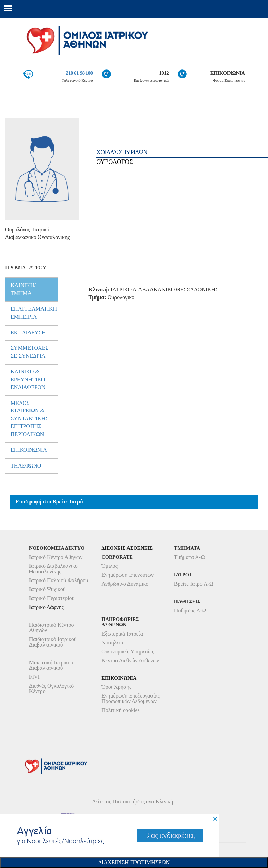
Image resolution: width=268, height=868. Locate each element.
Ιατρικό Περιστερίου (52, 598)
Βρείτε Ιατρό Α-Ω (194, 584)
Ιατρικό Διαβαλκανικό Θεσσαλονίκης (53, 569)
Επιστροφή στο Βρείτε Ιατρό (49, 502)
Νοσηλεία (112, 643)
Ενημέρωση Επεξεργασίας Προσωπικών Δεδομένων (131, 698)
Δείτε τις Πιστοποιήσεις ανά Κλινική (133, 801)
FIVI (34, 677)
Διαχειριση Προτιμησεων (134, 862)
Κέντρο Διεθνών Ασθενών (130, 660)
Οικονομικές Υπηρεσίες (128, 652)
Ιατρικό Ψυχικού (47, 589)
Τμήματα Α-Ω (190, 557)
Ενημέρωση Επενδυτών (127, 575)
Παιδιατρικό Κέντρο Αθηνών (52, 628)
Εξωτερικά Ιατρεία (122, 634)
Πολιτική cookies (120, 710)
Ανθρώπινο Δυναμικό (125, 584)
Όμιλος (109, 566)
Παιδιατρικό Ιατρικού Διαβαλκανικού (53, 642)
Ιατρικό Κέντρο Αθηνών (56, 557)
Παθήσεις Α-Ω (190, 610)
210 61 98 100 (79, 73)
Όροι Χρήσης (116, 687)
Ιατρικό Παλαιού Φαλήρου (59, 580)
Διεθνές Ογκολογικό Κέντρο (51, 688)
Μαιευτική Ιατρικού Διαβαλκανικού (51, 665)
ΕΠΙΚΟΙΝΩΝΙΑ (228, 73)
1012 (164, 73)
